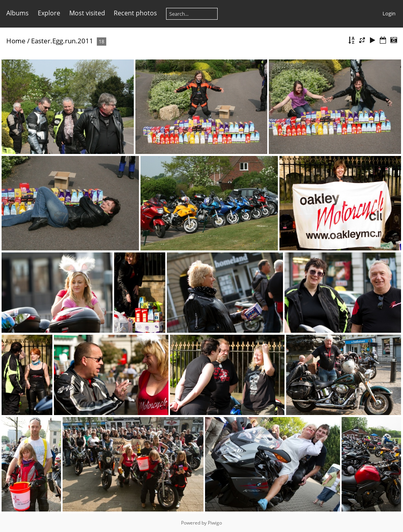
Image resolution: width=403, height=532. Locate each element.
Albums (18, 13)
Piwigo (215, 523)
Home (16, 41)
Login (389, 13)
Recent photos (135, 13)
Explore (49, 13)
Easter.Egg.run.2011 (62, 41)
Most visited (87, 13)
